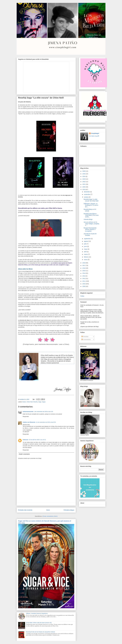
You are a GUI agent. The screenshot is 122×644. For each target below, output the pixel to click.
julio (85, 244)
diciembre (87, 192)
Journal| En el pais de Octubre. (90, 234)
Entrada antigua (69, 510)
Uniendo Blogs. (88, 219)
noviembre (87, 194)
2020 (84, 187)
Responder (26, 417)
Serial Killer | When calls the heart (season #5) (39, 623)
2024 (84, 176)
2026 (84, 171)
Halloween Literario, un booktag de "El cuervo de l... (91, 205)
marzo (86, 254)
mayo (86, 249)
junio (86, 246)
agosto (86, 241)
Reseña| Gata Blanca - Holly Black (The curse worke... (91, 215)
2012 (84, 279)
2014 (84, 273)
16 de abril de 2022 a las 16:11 (37, 440)
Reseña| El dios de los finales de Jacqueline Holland (40, 632)
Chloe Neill (30, 402)
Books (24, 402)
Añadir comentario (24, 454)
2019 (84, 189)
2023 (84, 179)
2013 (84, 276)
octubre (86, 197)
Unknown (26, 440)
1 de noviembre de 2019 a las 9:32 (43, 412)
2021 (84, 184)
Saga (40, 402)
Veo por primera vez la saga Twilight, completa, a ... (91, 224)
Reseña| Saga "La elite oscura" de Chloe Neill (91, 200)
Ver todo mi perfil (94, 136)
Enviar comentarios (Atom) (50, 516)
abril (85, 252)
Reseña (36, 402)
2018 (84, 263)
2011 (84, 281)
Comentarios (86, 339)
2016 (84, 268)
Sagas (44, 402)
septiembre (88, 239)
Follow (82, 296)
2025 (84, 174)
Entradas (85, 337)
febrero (86, 257)
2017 (84, 265)
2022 (84, 182)
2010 (84, 284)
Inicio (48, 510)
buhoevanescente (28, 412)
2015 (84, 271)
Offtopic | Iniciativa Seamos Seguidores (37, 613)
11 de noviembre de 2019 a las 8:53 (46, 422)
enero (86, 260)
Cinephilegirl (95, 133)
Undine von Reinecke (29, 422)
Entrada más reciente (25, 510)
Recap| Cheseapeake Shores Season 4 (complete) (90, 230)
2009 (84, 286)
